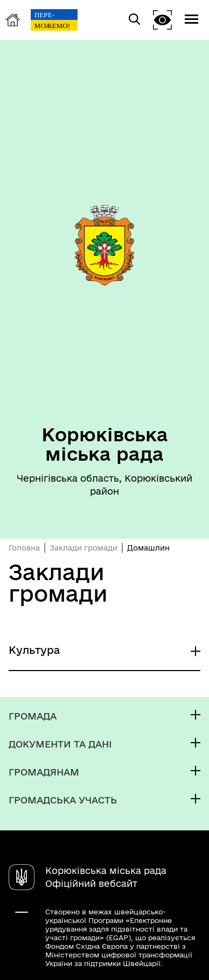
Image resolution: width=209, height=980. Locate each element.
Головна (24, 548)
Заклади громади (83, 548)
